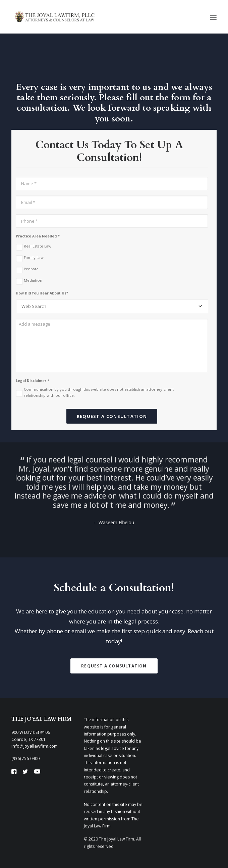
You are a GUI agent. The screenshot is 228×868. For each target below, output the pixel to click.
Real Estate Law (38, 246)
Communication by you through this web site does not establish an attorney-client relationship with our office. (99, 392)
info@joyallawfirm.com (35, 746)
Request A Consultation (114, 666)
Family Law (34, 257)
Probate (31, 269)
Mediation (33, 280)
